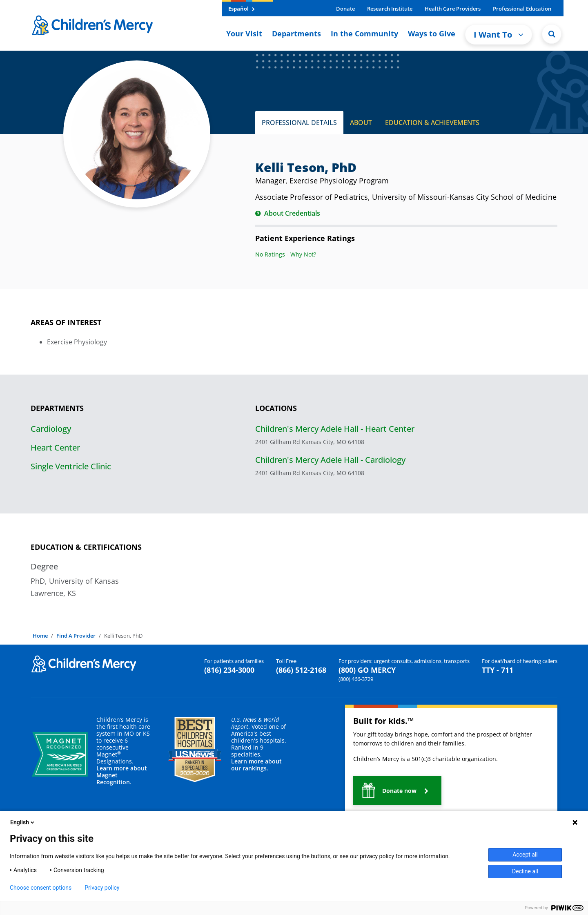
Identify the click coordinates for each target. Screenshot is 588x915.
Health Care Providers (453, 9)
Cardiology (51, 429)
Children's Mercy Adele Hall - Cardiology (330, 460)
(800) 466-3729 (356, 679)
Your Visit (244, 33)
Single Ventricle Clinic (71, 466)
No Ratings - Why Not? (286, 254)
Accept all (525, 855)
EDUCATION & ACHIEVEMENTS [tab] (432, 123)
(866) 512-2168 (301, 670)
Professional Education (522, 9)
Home (40, 636)
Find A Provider (76, 636)
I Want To (499, 35)
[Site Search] (552, 34)
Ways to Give (432, 33)
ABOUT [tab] (361, 123)
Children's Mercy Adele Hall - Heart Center (335, 429)
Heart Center (55, 447)
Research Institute (390, 9)
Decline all (525, 871)
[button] (397, 790)
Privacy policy (102, 888)
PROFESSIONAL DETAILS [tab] (299, 123)
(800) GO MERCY (367, 670)
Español (242, 9)
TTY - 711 (498, 670)
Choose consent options (41, 888)
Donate (345, 9)
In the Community (364, 33)
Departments (296, 33)
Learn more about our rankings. (256, 765)
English (23, 822)
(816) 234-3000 (229, 670)
